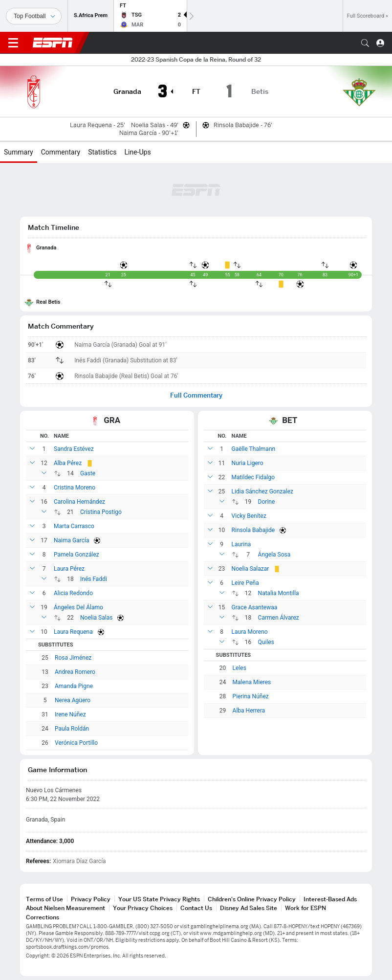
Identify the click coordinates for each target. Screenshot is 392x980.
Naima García (71, 540)
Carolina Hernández (79, 502)
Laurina (241, 544)
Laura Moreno (250, 632)
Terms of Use (44, 899)
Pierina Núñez (251, 696)
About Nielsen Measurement (65, 908)
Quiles (266, 642)
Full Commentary (196, 395)
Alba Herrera (249, 711)
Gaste (88, 473)
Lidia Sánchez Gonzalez (262, 491)
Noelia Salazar (250, 569)
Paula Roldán (72, 729)
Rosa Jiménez (73, 658)
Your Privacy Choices (143, 908)
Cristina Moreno (75, 488)
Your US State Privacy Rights (159, 899)
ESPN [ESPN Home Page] (53, 43)
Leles (240, 668)
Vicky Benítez (249, 516)
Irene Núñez (70, 714)
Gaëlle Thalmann (254, 449)
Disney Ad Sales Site (249, 908)
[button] (365, 43)
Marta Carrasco (74, 526)
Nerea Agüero (73, 700)
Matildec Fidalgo (253, 477)
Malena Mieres (252, 682)
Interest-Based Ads (330, 899)
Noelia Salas (96, 618)
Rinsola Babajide (253, 530)
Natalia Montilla (279, 593)
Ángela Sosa (274, 555)
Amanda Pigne (74, 686)
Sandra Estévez (74, 449)
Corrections (43, 917)
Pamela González (76, 555)
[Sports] (34, 16)
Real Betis (48, 302)
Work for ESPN (305, 908)
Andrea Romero (75, 672)
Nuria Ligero (248, 463)
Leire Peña (245, 583)
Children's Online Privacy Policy (252, 899)
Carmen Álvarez (279, 618)
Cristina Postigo (101, 512)
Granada (46, 248)
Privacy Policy (91, 899)
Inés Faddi (94, 579)
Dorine (267, 502)
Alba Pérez (68, 463)
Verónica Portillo (76, 743)
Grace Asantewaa (255, 607)
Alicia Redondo (73, 593)
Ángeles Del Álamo (78, 607)
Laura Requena (73, 632)
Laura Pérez (69, 569)
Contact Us (196, 908)
